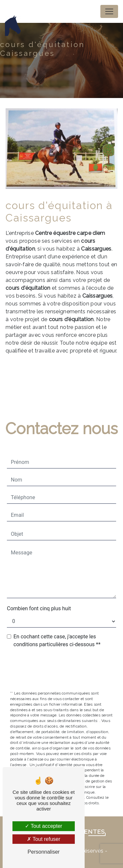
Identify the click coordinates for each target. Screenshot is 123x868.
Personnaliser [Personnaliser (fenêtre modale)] (44, 852)
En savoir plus (70, 375)
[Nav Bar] (109, 11)
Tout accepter (43, 826)
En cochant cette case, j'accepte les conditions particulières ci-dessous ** (57, 640)
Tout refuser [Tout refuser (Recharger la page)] (44, 839)
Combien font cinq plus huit (39, 608)
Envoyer (66, 670)
